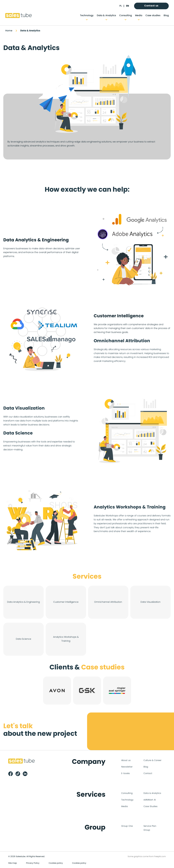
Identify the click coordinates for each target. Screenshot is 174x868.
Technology (87, 16)
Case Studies (150, 807)
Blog (166, 16)
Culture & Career (152, 760)
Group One (127, 826)
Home (9, 31)
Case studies (153, 16)
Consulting (126, 16)
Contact (148, 773)
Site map (13, 863)
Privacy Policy (33, 863)
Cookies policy (56, 863)
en (127, 6)
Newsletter (127, 767)
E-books (126, 773)
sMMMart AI (150, 800)
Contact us (151, 6)
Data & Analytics (106, 16)
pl (121, 6)
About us (126, 760)
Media (139, 16)
